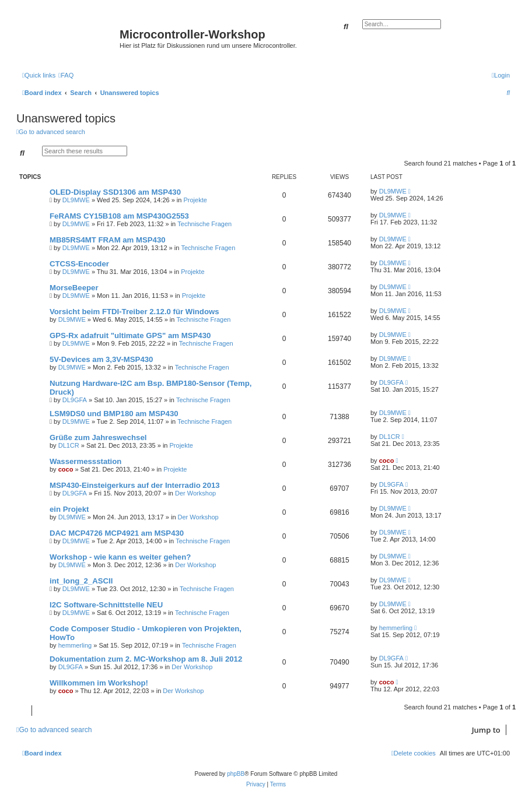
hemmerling (75, 645)
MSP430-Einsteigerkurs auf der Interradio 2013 (135, 485)
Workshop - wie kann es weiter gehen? (120, 557)
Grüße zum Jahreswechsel (98, 437)
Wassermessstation (85, 461)
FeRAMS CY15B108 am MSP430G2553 (119, 216)
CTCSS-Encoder (79, 264)
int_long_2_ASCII (81, 581)
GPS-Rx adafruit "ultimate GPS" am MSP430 (130, 335)
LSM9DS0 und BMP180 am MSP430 (114, 414)
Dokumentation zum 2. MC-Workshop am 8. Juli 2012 (146, 659)
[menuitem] (66, 75)
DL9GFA (75, 400)
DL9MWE (76, 200)
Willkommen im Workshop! (99, 683)
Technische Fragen (204, 224)
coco (66, 469)
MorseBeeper (74, 288)
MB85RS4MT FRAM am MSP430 (108, 240)
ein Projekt (69, 509)
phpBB (236, 774)
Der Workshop (195, 493)
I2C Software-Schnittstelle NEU (106, 605)
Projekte (195, 200)
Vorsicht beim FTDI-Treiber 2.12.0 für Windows (134, 312)
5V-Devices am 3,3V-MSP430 (101, 359)
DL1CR (69, 445)
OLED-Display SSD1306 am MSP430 (115, 192)
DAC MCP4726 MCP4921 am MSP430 (117, 533)
